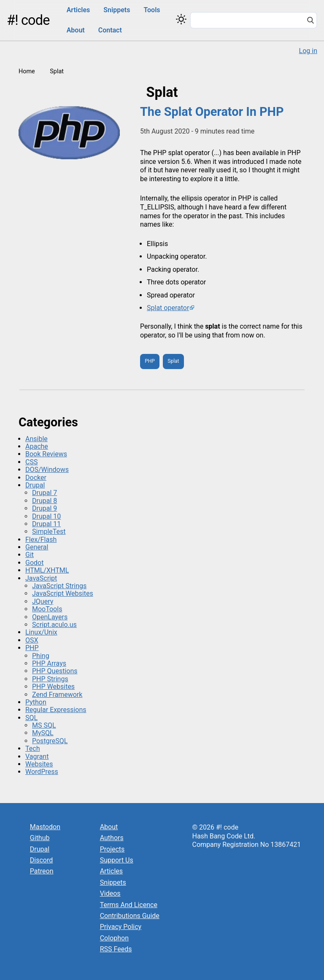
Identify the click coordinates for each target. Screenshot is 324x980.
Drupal (35, 485)
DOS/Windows (47, 470)
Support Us (117, 860)
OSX (32, 640)
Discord (41, 860)
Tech (32, 748)
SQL (31, 718)
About (76, 30)
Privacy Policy (121, 927)
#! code (28, 20)
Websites (39, 764)
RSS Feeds (116, 949)
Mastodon (45, 827)
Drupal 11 (46, 524)
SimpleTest (49, 532)
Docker (36, 478)
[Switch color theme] (181, 19)
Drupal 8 (45, 501)
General (37, 547)
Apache (37, 446)
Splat (173, 361)
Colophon (114, 938)
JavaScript (41, 578)
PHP (150, 361)
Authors (112, 838)
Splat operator (168, 308)
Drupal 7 (45, 493)
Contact (110, 30)
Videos (110, 893)
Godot (34, 563)
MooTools (47, 609)
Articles (78, 10)
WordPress (42, 772)
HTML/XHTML (47, 570)
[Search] (310, 21)
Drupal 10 (46, 516)
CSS (31, 462)
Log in (308, 51)
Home (27, 71)
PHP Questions (55, 671)
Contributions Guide (130, 916)
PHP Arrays (49, 663)
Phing (41, 656)
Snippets (117, 10)
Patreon (42, 871)
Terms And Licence (129, 905)
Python (36, 702)
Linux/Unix (41, 632)
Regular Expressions (56, 710)
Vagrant (37, 756)
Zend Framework (57, 695)
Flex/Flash (41, 540)
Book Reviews (46, 454)
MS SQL (44, 725)
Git (30, 555)
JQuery (43, 601)
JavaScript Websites (63, 593)
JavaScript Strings (59, 586)
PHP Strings (50, 679)
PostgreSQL (50, 741)
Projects (112, 849)
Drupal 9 (45, 508)
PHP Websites (53, 687)
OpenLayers (50, 617)
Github (40, 838)
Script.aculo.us (54, 625)
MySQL (43, 733)
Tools (152, 10)
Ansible (36, 439)
